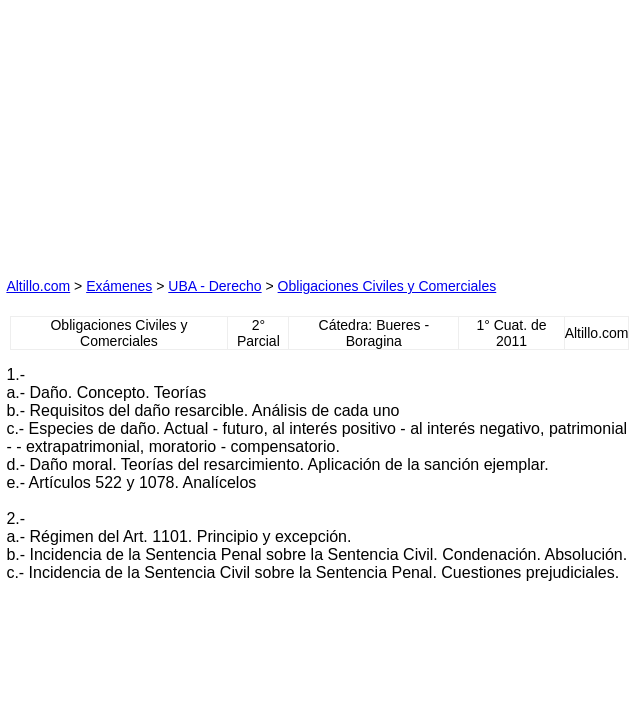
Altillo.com (38, 286)
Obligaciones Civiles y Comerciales (387, 286)
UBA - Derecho (214, 286)
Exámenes (119, 286)
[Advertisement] (156, 131)
